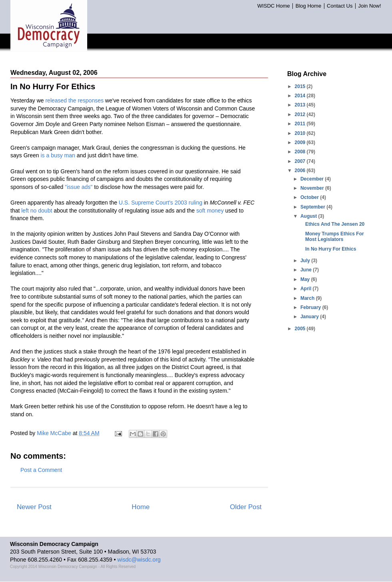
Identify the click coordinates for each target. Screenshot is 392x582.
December (313, 179)
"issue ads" (79, 187)
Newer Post (34, 507)
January (310, 317)
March (308, 298)
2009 (301, 142)
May (306, 279)
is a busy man (58, 155)
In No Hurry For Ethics (331, 249)
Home (141, 507)
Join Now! (369, 6)
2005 (301, 329)
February (311, 307)
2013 (301, 105)
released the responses (74, 100)
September (313, 207)
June (307, 270)
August (309, 216)
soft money (210, 211)
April (307, 289)
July (306, 261)
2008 (301, 152)
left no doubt (37, 211)
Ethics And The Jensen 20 (335, 224)
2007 (301, 161)
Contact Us (340, 6)
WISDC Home (274, 6)
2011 (301, 124)
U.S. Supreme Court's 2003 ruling (161, 203)
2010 (301, 133)
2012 (301, 114)
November (313, 188)
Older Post (246, 507)
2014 (301, 96)
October (310, 197)
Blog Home (308, 6)
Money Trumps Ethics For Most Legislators (335, 237)
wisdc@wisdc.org (139, 560)
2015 (301, 86)
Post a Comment (41, 470)
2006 (301, 171)
